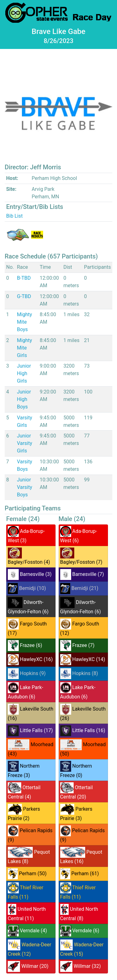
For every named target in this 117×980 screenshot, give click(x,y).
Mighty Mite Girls (24, 348)
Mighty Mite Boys (24, 322)
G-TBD (24, 296)
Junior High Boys (24, 399)
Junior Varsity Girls (24, 443)
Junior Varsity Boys (24, 487)
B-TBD (24, 278)
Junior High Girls (24, 373)
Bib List (15, 216)
